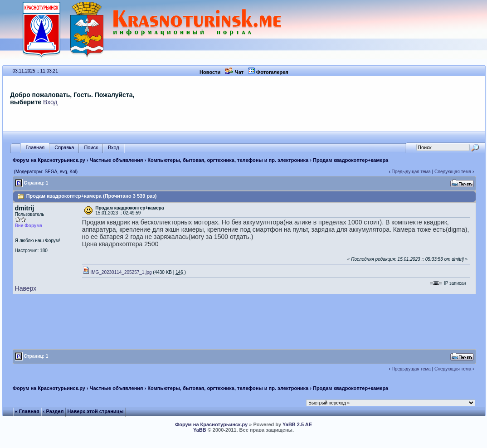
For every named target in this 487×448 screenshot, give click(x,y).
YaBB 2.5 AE (297, 424)
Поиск (91, 148)
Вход (50, 102)
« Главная (27, 411)
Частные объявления (117, 160)
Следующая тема (453, 172)
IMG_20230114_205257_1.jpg (117, 272)
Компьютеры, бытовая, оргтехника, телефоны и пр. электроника (228, 160)
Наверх (26, 288)
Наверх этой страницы (96, 411)
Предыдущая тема (411, 172)
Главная (35, 148)
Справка (64, 148)
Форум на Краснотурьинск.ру (49, 160)
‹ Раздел (54, 411)
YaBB (200, 430)
